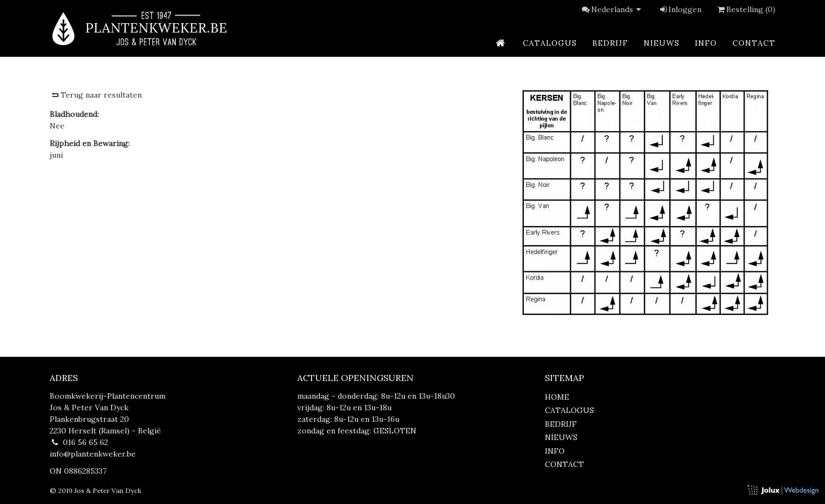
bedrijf (610, 43)
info (706, 43)
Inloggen (680, 9)
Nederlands (618, 9)
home (557, 397)
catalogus (550, 43)
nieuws (661, 43)
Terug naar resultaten (96, 95)
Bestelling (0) (745, 9)
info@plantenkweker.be (93, 454)
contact (754, 43)
